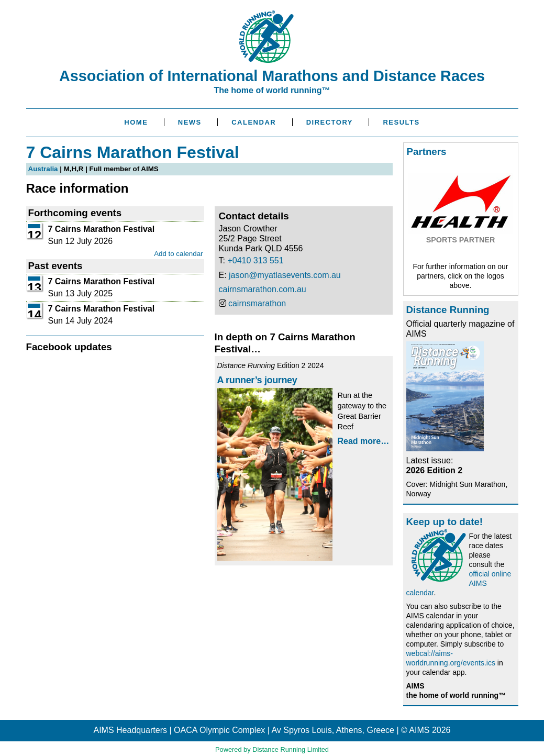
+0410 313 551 (255, 260)
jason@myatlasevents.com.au (285, 275)
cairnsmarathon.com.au (263, 289)
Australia (43, 169)
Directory (330, 122)
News (190, 122)
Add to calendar (178, 254)
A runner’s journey (257, 380)
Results (401, 122)
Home (136, 122)
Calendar (254, 122)
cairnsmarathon (257, 303)
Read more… (364, 441)
